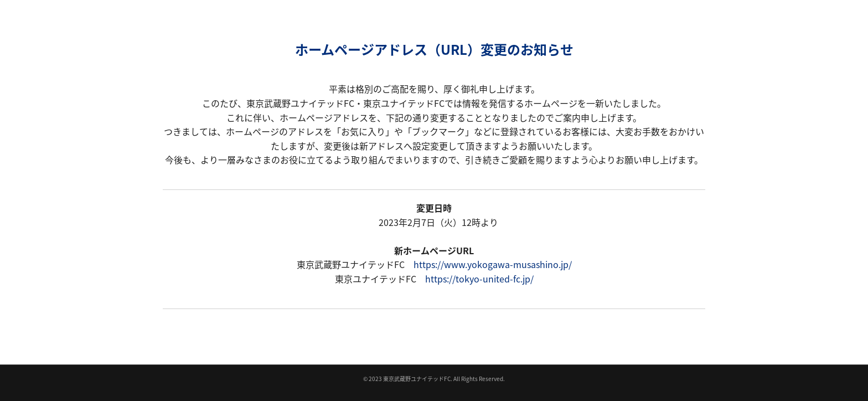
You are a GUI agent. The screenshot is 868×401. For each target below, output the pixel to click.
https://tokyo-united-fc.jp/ (479, 279)
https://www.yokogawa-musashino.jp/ (493, 264)
